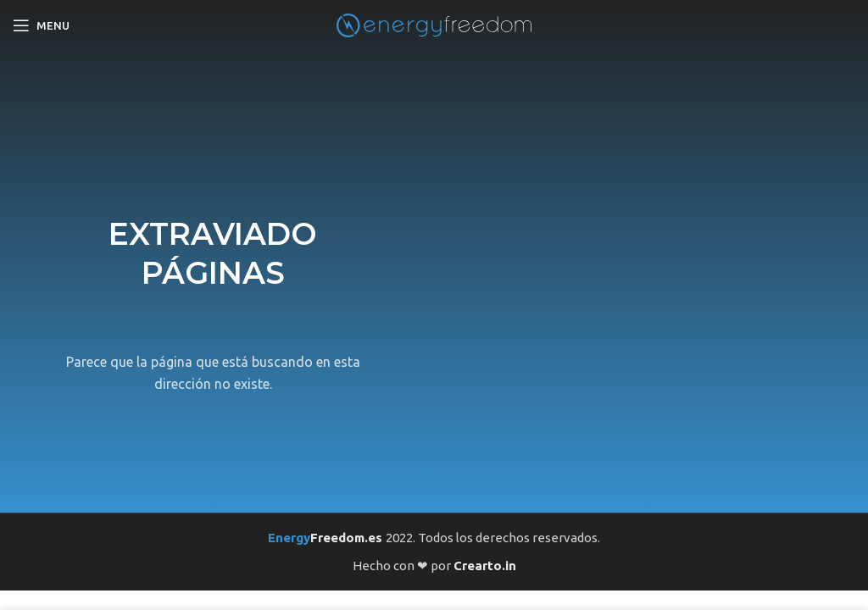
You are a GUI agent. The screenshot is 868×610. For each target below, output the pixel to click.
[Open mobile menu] (41, 25)
